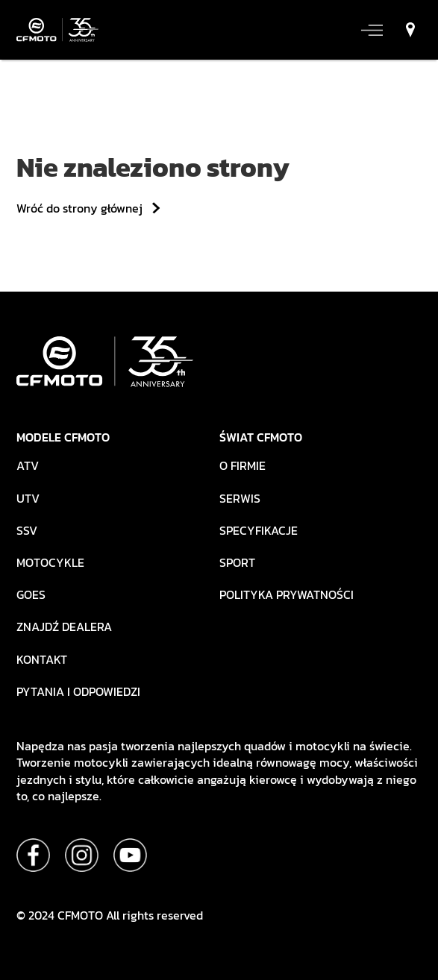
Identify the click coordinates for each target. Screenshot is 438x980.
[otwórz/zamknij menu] (372, 30)
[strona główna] (57, 30)
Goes (31, 595)
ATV (28, 466)
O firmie (243, 466)
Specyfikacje (259, 531)
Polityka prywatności (287, 595)
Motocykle (50, 563)
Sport (237, 563)
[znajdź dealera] (407, 30)
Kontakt (42, 660)
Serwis (240, 499)
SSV (27, 531)
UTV (28, 499)
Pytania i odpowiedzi (78, 692)
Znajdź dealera (64, 627)
